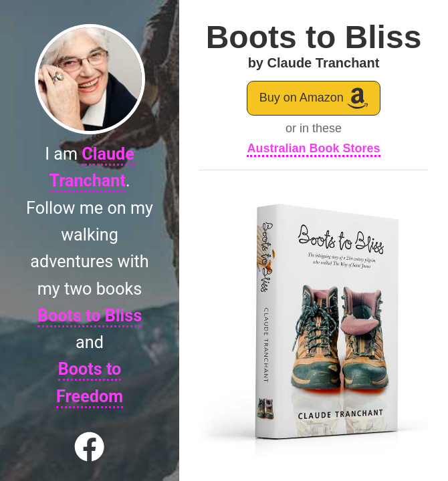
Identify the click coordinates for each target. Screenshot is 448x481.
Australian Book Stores (313, 148)
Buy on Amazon (314, 98)
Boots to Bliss (90, 316)
